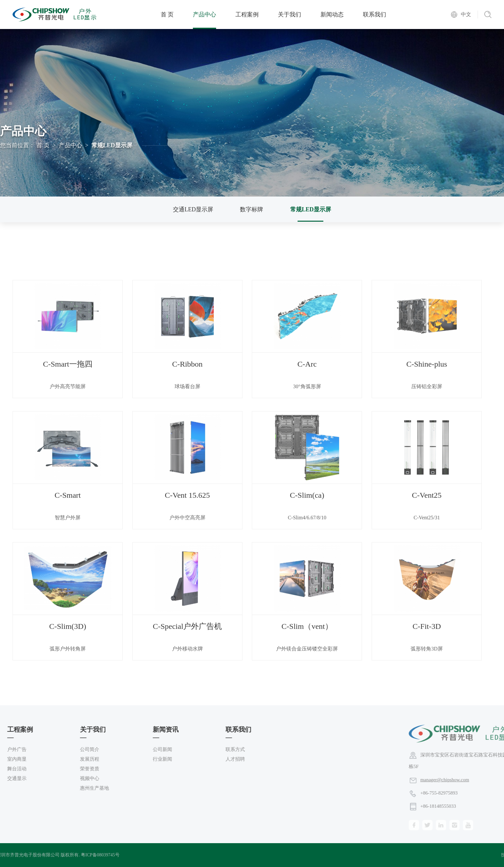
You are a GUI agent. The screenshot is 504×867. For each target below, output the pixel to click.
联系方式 (71, 749)
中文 (466, 14)
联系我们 (375, 14)
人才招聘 (71, 759)
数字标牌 (252, 209)
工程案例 (247, 14)
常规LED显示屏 (311, 209)
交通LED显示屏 (193, 209)
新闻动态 (332, 14)
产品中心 (204, 14)
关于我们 (290, 14)
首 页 (167, 14)
